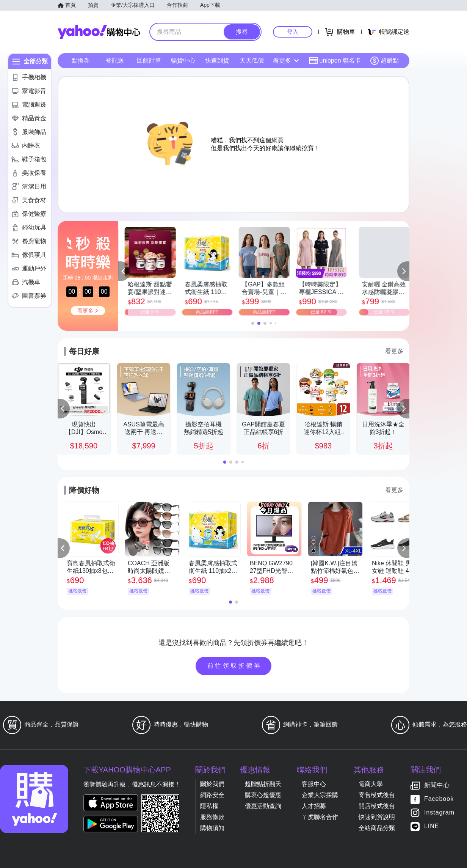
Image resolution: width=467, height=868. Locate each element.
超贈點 (384, 61)
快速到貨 (217, 61)
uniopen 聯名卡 (335, 61)
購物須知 (212, 828)
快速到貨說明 (377, 817)
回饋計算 (149, 61)
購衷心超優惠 (263, 795)
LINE (432, 826)
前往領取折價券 (235, 666)
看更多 (286, 61)
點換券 (81, 61)
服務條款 (212, 817)
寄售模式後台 (377, 795)
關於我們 (212, 784)
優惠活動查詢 (263, 806)
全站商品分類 (377, 828)
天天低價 (252, 61)
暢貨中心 (183, 61)
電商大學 (371, 784)
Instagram (439, 813)
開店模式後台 (377, 806)
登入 (293, 32)
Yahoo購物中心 (99, 32)
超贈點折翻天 (263, 784)
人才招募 (314, 806)
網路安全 (212, 795)
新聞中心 (437, 785)
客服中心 (314, 784)
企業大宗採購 (320, 795)
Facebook (439, 799)
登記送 (115, 61)
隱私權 (209, 806)
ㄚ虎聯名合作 (320, 817)
